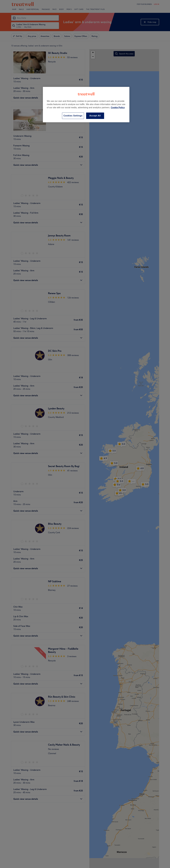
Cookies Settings (73, 116)
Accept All (95, 116)
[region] (86, 105)
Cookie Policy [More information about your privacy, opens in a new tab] (118, 108)
